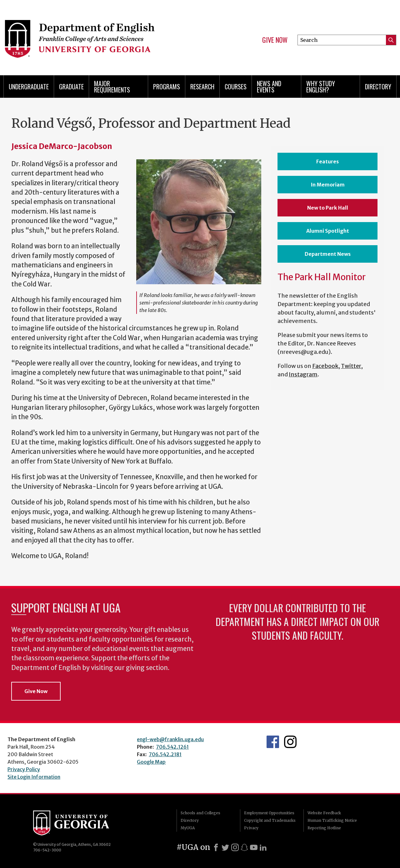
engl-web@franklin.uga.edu (170, 739)
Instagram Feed (290, 742)
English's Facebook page (273, 742)
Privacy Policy (24, 769)
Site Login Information (34, 777)
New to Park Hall (328, 208)
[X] (225, 847)
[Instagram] (235, 847)
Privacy (251, 828)
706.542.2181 (165, 754)
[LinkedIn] (263, 847)
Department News (328, 254)
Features (327, 161)
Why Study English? (321, 87)
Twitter (351, 366)
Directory (378, 87)
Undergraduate (29, 87)
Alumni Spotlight (328, 231)
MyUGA (188, 828)
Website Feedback (324, 813)
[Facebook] (216, 847)
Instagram (303, 374)
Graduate (71, 87)
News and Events (269, 87)
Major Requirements (112, 87)
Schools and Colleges (200, 813)
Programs (167, 87)
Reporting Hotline (324, 828)
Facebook (325, 366)
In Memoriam (328, 185)
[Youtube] (254, 847)
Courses (236, 87)
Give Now (275, 40)
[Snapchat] (244, 847)
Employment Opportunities (269, 813)
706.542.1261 (172, 747)
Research (202, 87)
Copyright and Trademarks (270, 820)
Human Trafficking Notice (332, 820)
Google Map (151, 762)
